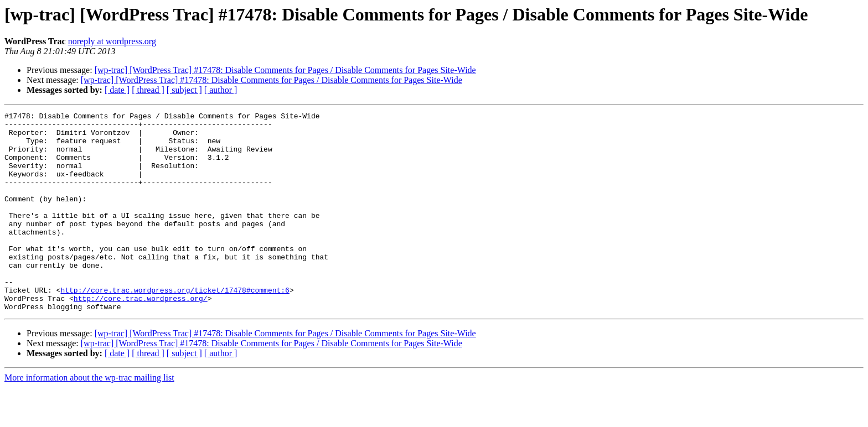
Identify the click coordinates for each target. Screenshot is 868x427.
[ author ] (221, 90)
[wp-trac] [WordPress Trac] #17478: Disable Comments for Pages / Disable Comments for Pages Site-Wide (285, 70)
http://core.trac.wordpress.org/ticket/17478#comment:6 (175, 326)
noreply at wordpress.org (112, 41)
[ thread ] (148, 90)
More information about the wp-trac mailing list (89, 417)
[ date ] (117, 90)
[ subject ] (184, 90)
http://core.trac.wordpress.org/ (141, 336)
